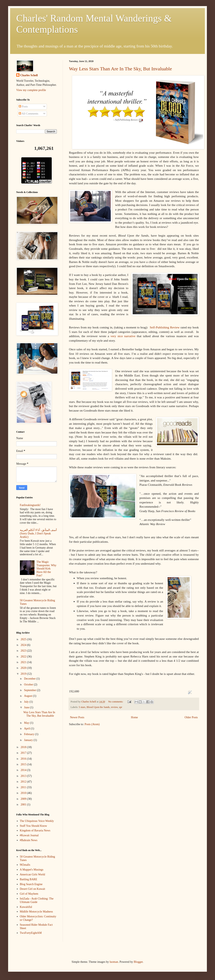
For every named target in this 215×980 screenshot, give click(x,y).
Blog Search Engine (31, 884)
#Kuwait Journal (29, 835)
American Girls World (33, 874)
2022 (24, 657)
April (27, 729)
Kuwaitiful (26, 907)
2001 (24, 805)
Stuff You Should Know (33, 826)
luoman (114, 962)
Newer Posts (77, 717)
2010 (24, 793)
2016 (24, 759)
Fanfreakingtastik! (30, 505)
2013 (24, 776)
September (30, 690)
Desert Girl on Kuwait (33, 889)
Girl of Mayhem (29, 894)
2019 (24, 674)
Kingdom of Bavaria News (35, 830)
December (30, 679)
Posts (23, 107)
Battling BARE (29, 879)
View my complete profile (31, 90)
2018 (24, 747)
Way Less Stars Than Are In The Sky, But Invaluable (120, 69)
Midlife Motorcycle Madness (36, 912)
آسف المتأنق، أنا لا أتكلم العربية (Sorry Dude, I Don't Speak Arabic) (38, 533)
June (27, 707)
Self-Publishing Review (165, 327)
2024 (24, 645)
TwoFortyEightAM (31, 933)
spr (121, 707)
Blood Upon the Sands (98, 707)
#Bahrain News (29, 840)
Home (134, 717)
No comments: (116, 702)
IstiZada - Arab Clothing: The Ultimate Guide (37, 900)
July (27, 702)
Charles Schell (29, 75)
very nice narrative (123, 336)
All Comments (28, 114)
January (29, 740)
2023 (24, 651)
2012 (24, 782)
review (114, 707)
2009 (24, 799)
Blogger (138, 962)
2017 (24, 753)
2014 (24, 770)
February (29, 734)
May (27, 723)
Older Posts (191, 717)
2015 (24, 764)
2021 (24, 662)
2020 (24, 668)
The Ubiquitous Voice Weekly (37, 821)
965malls (25, 865)
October (29, 685)
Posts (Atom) (92, 724)
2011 (24, 787)
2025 (24, 639)
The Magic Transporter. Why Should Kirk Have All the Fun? (46, 569)
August (28, 696)
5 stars (82, 707)
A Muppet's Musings (32, 870)
